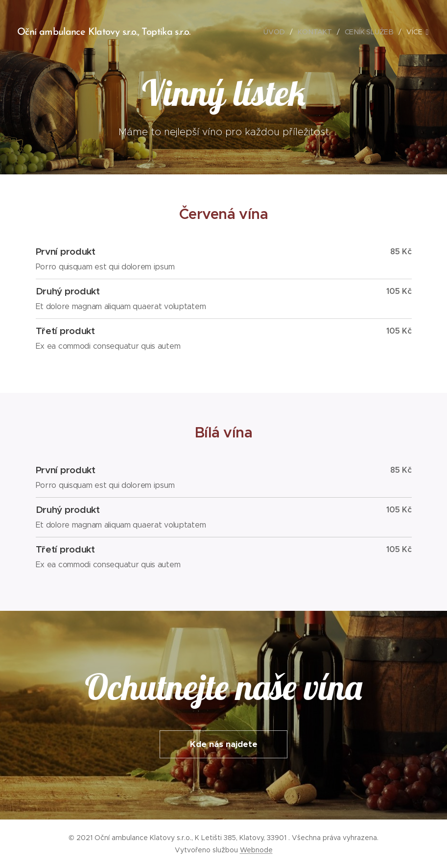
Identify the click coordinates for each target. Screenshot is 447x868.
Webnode (256, 850)
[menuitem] (278, 32)
